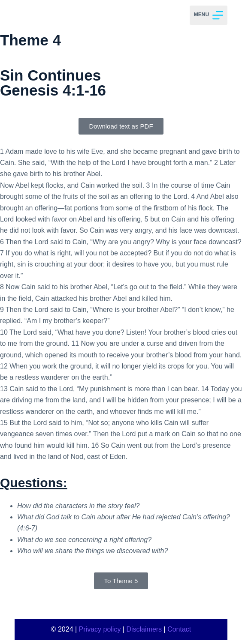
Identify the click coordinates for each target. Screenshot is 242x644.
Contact (179, 629)
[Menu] (209, 15)
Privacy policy (100, 629)
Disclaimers (144, 629)
